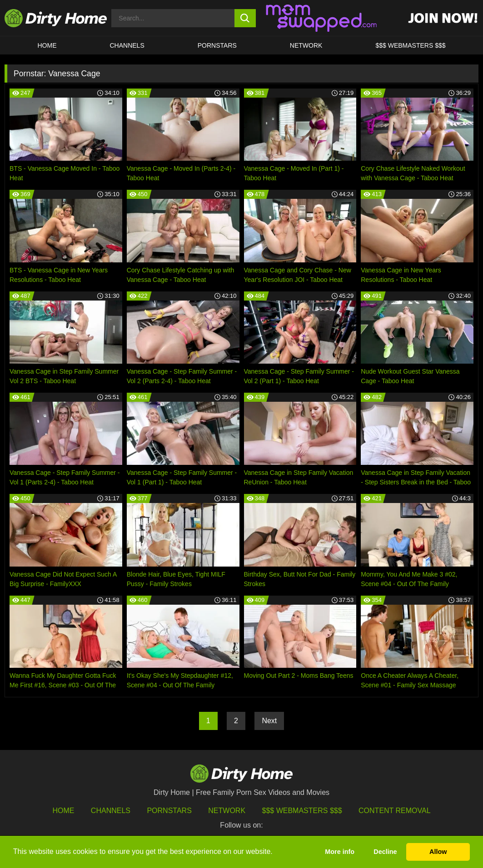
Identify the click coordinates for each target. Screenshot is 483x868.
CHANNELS (127, 45)
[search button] (245, 18)
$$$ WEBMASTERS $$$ (410, 45)
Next (269, 721)
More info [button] (340, 852)
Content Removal (395, 811)
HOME (47, 45)
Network (306, 45)
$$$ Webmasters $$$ (302, 811)
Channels (111, 811)
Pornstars (217, 45)
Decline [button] (385, 852)
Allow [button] (438, 852)
